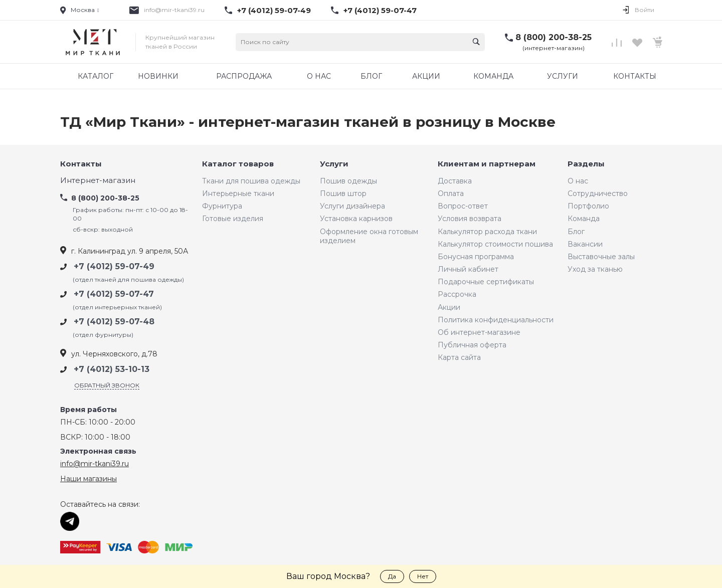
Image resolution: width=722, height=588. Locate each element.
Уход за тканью (595, 269)
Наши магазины (88, 479)
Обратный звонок (107, 385)
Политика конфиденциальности (496, 320)
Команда (584, 219)
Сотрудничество (598, 193)
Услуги (334, 164)
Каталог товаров (238, 164)
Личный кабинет (468, 269)
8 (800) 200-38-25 (554, 37)
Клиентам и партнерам (487, 164)
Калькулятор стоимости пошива (495, 244)
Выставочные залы (601, 257)
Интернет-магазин (98, 181)
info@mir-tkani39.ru (174, 10)
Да (392, 576)
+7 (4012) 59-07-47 (380, 11)
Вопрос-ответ (463, 206)
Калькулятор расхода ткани (487, 232)
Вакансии (585, 244)
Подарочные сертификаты (486, 282)
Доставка (455, 181)
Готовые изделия (233, 219)
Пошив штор (343, 193)
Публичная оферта (472, 345)
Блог (576, 232)
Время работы (88, 410)
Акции (449, 307)
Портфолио (588, 206)
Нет (423, 576)
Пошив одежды (348, 181)
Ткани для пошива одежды (251, 181)
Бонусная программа (476, 257)
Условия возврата (470, 219)
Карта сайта (459, 357)
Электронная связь (98, 451)
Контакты (81, 164)
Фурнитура (222, 206)
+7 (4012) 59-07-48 (114, 322)
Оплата (451, 193)
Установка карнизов (356, 219)
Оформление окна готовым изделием (369, 236)
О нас (578, 181)
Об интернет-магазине (479, 332)
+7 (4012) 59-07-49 (274, 11)
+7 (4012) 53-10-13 (112, 369)
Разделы (586, 164)
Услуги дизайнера (352, 206)
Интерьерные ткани (238, 193)
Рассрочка (457, 294)
